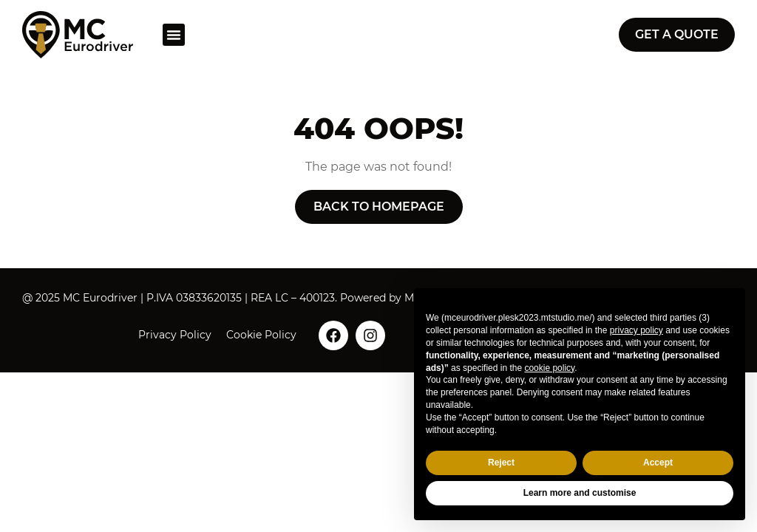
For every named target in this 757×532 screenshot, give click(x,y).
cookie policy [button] (549, 368)
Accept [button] (658, 463)
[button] (174, 35)
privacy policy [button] (637, 330)
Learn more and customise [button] (580, 493)
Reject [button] (501, 463)
